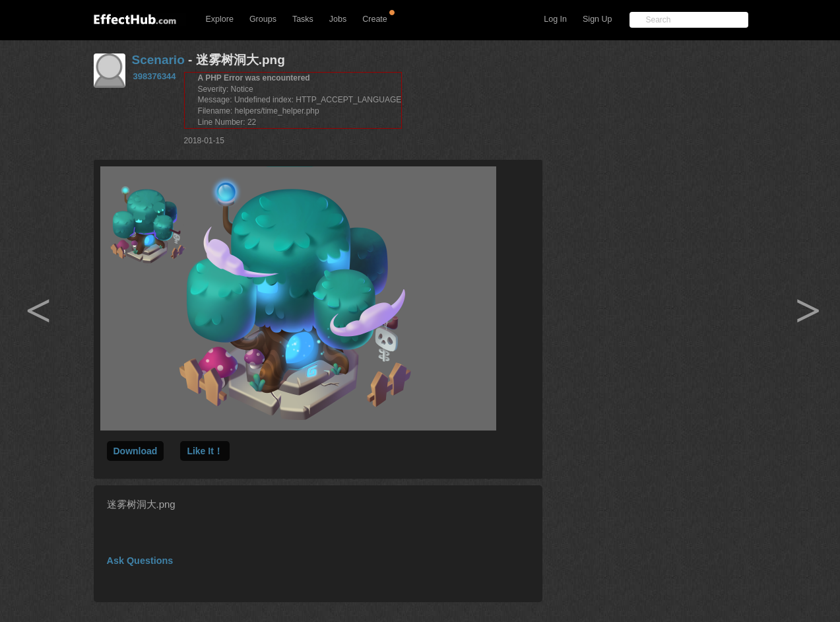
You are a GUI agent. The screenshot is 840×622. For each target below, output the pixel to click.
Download (136, 451)
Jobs (338, 19)
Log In (555, 19)
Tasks (303, 19)
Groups (263, 19)
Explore (220, 19)
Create (375, 19)
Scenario (158, 60)
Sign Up (597, 19)
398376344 (155, 76)
